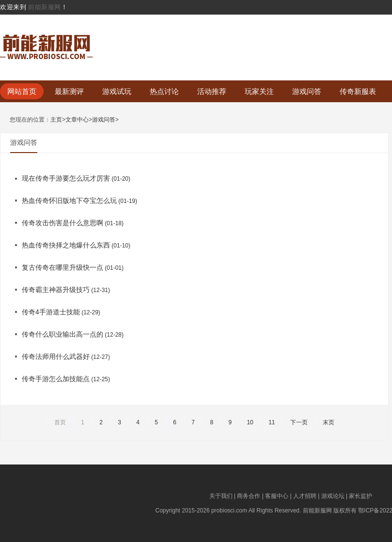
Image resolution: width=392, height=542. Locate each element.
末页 (329, 422)
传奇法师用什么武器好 (56, 356)
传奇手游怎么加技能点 (56, 379)
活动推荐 (212, 91)
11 (272, 422)
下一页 (299, 422)
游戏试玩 (117, 91)
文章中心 (77, 120)
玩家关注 (259, 91)
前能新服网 (45, 7)
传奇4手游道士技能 (51, 312)
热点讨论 (164, 91)
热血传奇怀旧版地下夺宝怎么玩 (69, 201)
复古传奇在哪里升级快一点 (63, 267)
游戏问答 (307, 91)
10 (250, 422)
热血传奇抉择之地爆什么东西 (66, 245)
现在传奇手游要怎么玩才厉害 (66, 178)
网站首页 (22, 91)
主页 (56, 120)
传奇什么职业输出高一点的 (63, 334)
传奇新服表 (358, 91)
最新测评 (69, 91)
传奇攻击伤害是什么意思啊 (63, 223)
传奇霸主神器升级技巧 (56, 290)
